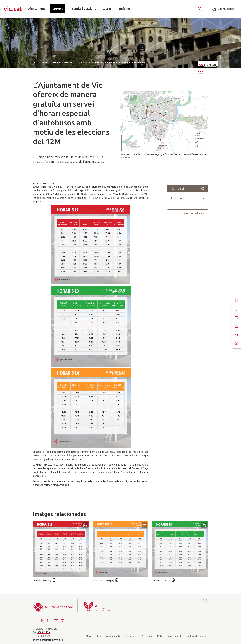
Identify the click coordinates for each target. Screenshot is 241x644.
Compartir (188, 189)
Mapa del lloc (94, 636)
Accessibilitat (114, 636)
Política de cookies (197, 636)
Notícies (95, 62)
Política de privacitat (169, 636)
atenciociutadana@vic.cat (48, 640)
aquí (67, 485)
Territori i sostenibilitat (64, 62)
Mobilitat (83, 62)
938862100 (44, 632)
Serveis (45, 62)
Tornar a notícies (188, 213)
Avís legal (147, 636)
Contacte (132, 636)
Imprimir (188, 198)
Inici (35, 62)
